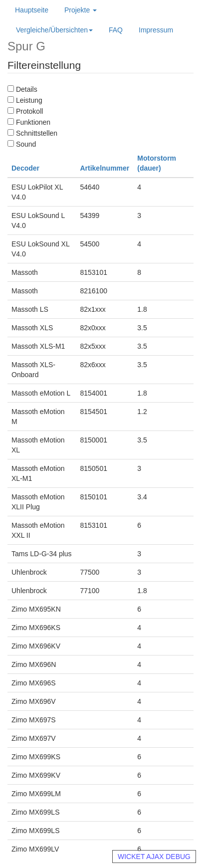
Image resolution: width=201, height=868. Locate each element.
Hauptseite (32, 10)
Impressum (156, 30)
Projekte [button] (81, 10)
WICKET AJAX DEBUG (154, 857)
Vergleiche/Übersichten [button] (54, 30)
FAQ (116, 30)
